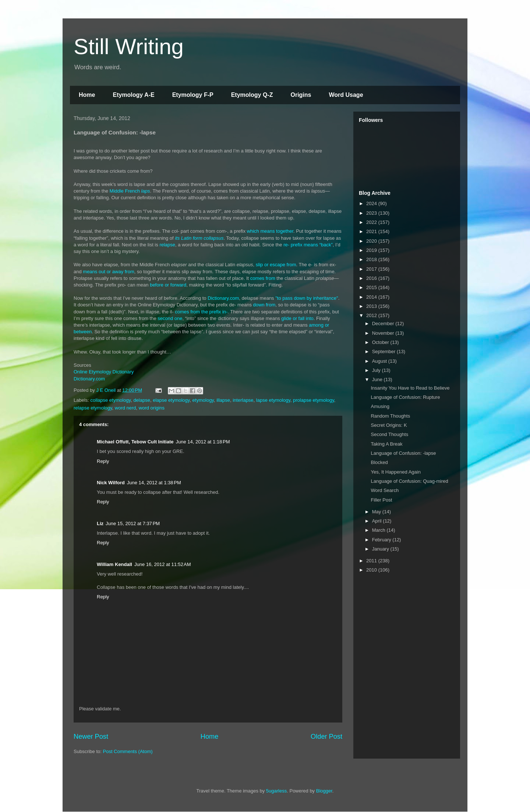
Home (87, 95)
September (384, 351)
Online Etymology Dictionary (104, 372)
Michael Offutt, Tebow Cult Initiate (135, 442)
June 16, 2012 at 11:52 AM (163, 564)
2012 (372, 315)
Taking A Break (386, 444)
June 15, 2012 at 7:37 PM (133, 523)
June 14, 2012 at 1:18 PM (203, 442)
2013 (372, 306)
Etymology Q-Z (252, 95)
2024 (372, 203)
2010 (372, 570)
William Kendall (114, 564)
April (378, 521)
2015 (372, 287)
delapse (142, 400)
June (378, 379)
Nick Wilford (111, 483)
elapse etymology (171, 400)
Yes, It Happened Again (395, 472)
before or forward (168, 285)
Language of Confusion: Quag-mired (409, 481)
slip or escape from (276, 265)
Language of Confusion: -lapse (403, 453)
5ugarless (276, 791)
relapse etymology (93, 408)
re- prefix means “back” (308, 245)
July (377, 370)
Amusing (380, 406)
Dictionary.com (223, 298)
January (381, 549)
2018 (372, 259)
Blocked (379, 462)
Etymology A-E (133, 95)
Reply (103, 461)
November (384, 333)
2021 (372, 231)
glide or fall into (297, 318)
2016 (372, 278)
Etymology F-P (193, 95)
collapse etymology (111, 400)
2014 (372, 297)
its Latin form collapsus (199, 238)
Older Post (326, 737)
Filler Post (381, 500)
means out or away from (108, 272)
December (384, 324)
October (381, 342)
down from (264, 305)
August (380, 361)
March (379, 530)
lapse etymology (273, 400)
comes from (263, 278)
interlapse (243, 400)
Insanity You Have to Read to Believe (410, 388)
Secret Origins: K (389, 425)
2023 (372, 213)
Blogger (324, 791)
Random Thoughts (390, 416)
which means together (270, 231)
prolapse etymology (314, 400)
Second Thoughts (389, 434)
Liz (100, 523)
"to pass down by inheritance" (306, 298)
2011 (372, 561)
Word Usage (346, 95)
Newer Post (91, 737)
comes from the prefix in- (201, 312)
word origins (152, 408)
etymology (203, 400)
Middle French (130, 191)
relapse (167, 245)
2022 (372, 222)
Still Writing (129, 47)
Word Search (385, 490)
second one (170, 318)
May (377, 512)
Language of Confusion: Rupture (405, 397)
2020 (372, 241)
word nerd (126, 408)
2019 (372, 250)
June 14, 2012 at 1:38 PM (154, 483)
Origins (301, 95)
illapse (223, 400)
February (382, 540)
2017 (372, 269)
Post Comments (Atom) (128, 751)
